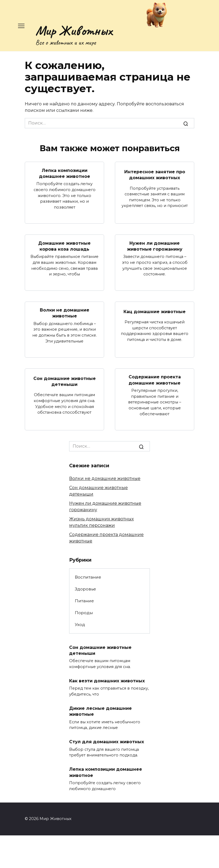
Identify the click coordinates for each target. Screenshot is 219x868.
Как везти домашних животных (107, 681)
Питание (84, 601)
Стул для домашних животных (107, 742)
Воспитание (88, 577)
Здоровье (85, 589)
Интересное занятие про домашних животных (155, 175)
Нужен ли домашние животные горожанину (155, 246)
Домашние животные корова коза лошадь (64, 246)
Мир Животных (74, 30)
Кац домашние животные (155, 311)
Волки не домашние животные (65, 313)
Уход (80, 625)
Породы (84, 613)
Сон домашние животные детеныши (65, 381)
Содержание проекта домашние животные (155, 380)
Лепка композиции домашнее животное (65, 173)
